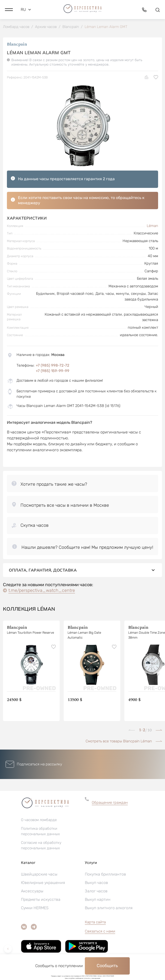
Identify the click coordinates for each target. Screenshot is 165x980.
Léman (152, 226)
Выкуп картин (98, 904)
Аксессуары (32, 895)
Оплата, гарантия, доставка (82, 574)
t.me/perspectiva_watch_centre (42, 594)
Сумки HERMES (35, 912)
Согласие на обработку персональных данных (41, 850)
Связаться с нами (100, 935)
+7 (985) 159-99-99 (53, 371)
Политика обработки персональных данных (40, 835)
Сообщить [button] (107, 966)
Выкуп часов (96, 887)
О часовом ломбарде (39, 824)
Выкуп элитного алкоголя (109, 912)
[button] (9, 10)
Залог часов (96, 895)
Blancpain (17, 44)
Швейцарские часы (39, 878)
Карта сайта (95, 926)
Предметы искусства (41, 904)
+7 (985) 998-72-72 (53, 365)
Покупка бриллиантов (105, 878)
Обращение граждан (110, 806)
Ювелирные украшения (43, 887)
